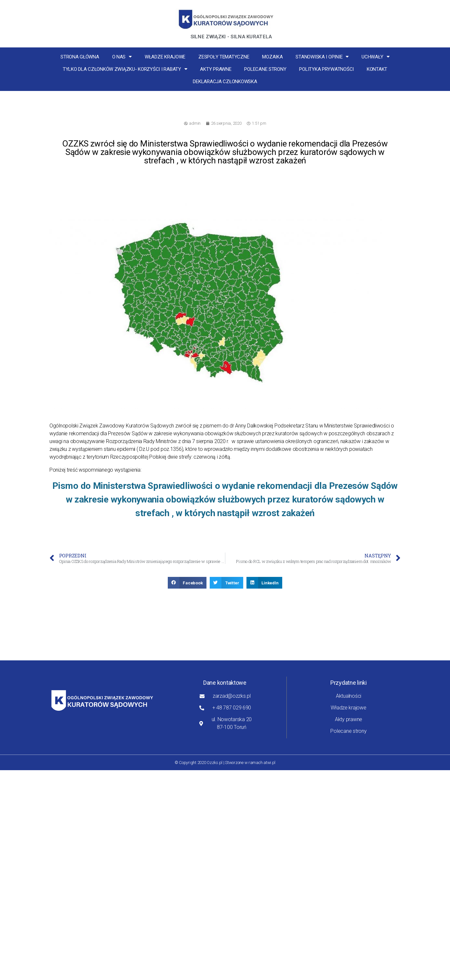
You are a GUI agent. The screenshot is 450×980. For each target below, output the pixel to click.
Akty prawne (216, 69)
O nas (122, 57)
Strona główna (80, 57)
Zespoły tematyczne (224, 57)
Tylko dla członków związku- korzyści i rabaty (125, 69)
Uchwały (376, 57)
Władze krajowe (165, 57)
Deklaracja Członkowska (225, 82)
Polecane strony (265, 69)
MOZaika (272, 57)
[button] (187, 583)
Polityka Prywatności (326, 69)
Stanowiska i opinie (322, 57)
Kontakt (377, 69)
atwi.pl (269, 763)
